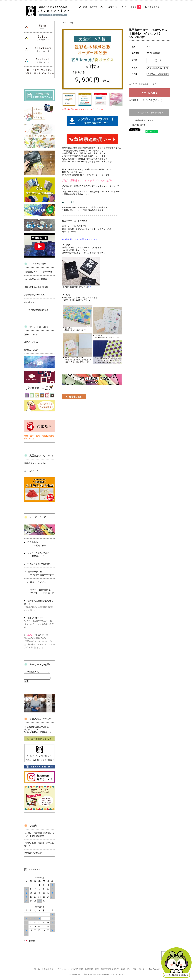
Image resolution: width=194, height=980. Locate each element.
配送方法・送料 (92, 969)
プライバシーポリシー (137, 969)
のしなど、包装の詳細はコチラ (143, 84)
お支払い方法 (77, 969)
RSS (150, 969)
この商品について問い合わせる (149, 113)
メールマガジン (110, 7)
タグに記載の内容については (78, 287)
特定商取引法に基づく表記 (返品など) (145, 100)
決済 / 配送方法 (89, 7)
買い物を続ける (139, 125)
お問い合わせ (64, 969)
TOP (64, 23)
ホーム (37, 969)
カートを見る (133, 7)
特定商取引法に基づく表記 (113, 969)
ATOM (157, 969)
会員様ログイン (155, 7)
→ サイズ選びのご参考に (36, 310)
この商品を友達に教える (143, 120)
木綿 (71, 23)
